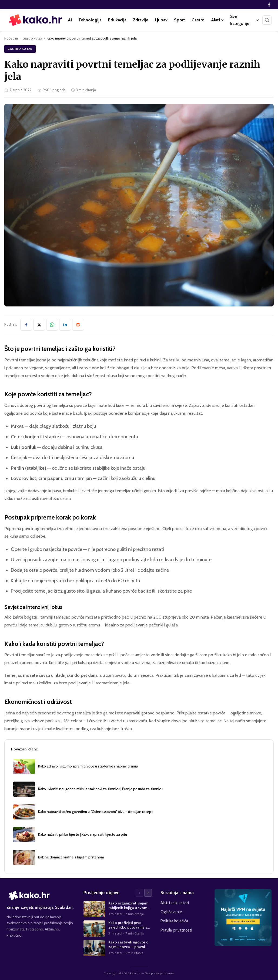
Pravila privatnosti (176, 930)
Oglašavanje (171, 912)
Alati (217, 20)
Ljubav (161, 20)
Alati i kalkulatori (175, 903)
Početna (11, 38)
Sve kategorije (245, 20)
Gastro (198, 20)
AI (70, 20)
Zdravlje (141, 20)
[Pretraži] (267, 20)
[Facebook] (269, 5)
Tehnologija (90, 20)
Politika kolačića (174, 921)
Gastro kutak (32, 38)
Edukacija (117, 20)
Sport (180, 20)
